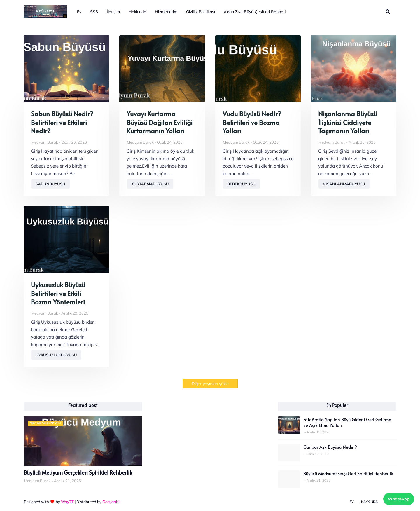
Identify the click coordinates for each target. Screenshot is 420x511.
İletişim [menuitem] (113, 12)
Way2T (67, 502)
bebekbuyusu (241, 184)
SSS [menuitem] (94, 12)
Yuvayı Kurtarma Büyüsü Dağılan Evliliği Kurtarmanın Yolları (160, 122)
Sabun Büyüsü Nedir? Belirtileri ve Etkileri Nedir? (62, 122)
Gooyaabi (111, 502)
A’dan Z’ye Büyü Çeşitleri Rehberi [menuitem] (255, 12)
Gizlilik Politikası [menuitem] (201, 12)
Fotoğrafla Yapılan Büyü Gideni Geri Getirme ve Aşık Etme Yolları (347, 422)
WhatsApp (399, 499)
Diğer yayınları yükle (210, 384)
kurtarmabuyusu (150, 184)
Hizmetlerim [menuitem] (166, 12)
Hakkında (369, 502)
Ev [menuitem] (79, 12)
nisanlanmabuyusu (344, 184)
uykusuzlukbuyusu (56, 355)
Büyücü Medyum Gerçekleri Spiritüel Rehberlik (78, 472)
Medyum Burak (45, 142)
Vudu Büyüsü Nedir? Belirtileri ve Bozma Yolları (252, 122)
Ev (352, 502)
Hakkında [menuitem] (137, 12)
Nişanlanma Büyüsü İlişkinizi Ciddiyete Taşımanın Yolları (348, 122)
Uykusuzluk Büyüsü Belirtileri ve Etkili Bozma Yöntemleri (58, 293)
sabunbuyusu (50, 184)
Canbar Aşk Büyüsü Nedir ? (330, 447)
